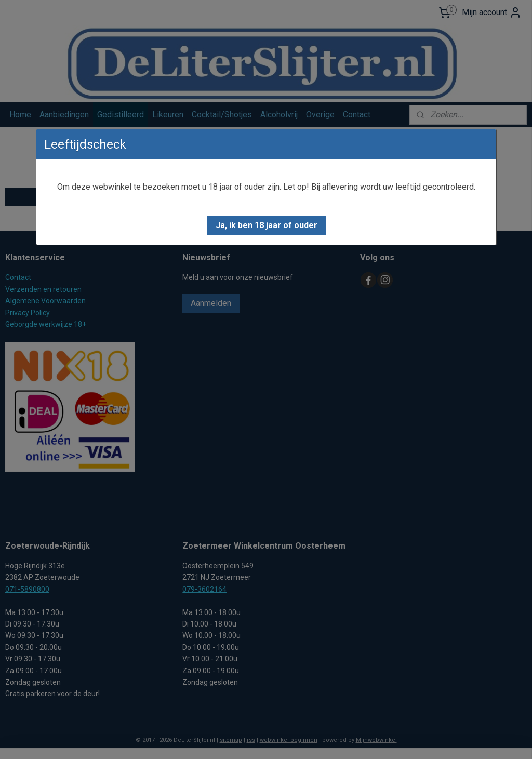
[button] (267, 225)
